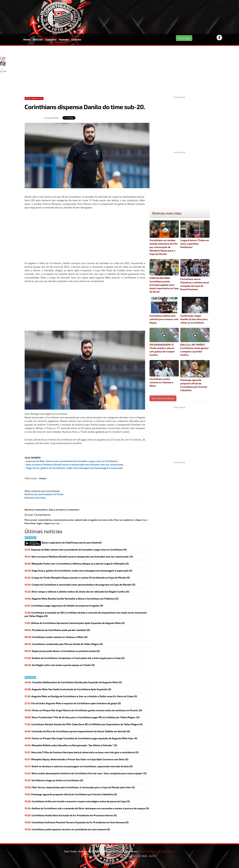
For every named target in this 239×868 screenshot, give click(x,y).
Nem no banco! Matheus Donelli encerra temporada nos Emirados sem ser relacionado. (75, 464)
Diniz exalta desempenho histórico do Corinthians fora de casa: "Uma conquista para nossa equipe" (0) (86, 773)
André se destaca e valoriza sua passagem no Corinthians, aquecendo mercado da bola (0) (79, 766)
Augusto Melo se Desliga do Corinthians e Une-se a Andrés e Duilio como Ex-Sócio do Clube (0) (81, 696)
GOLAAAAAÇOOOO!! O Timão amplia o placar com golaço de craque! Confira (164, 342)
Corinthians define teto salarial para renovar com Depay (164, 310)
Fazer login (184, 38)
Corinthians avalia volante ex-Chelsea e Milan (164, 374)
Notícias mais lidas (35, 498)
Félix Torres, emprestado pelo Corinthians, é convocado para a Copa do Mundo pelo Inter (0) (80, 787)
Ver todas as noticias (163, 398)
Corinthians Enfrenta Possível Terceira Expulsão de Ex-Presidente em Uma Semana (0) (77, 822)
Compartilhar (51, 118)
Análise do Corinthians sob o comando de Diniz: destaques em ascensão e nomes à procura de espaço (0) (87, 808)
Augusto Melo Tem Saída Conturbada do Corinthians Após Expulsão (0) (68, 689)
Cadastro (51, 39)
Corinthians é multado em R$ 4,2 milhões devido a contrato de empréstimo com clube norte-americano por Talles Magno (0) (86, 614)
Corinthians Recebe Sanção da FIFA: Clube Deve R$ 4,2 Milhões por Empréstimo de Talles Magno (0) (84, 724)
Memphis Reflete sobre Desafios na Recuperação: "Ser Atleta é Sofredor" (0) (71, 745)
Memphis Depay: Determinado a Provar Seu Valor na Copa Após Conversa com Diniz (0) (77, 759)
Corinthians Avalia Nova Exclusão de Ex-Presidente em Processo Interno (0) (71, 815)
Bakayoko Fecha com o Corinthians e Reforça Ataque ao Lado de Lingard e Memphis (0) (77, 564)
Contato (76, 39)
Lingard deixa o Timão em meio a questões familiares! (195, 234)
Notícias (38, 39)
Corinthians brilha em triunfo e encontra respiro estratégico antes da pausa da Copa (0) (77, 801)
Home (27, 39)
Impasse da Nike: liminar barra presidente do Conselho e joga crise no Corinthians (72, 461)
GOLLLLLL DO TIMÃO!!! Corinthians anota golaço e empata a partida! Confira (195, 342)
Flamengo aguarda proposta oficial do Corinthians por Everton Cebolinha (195, 376)
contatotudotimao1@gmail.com (158, 851)
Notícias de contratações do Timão (44, 494)
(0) (76, 550)
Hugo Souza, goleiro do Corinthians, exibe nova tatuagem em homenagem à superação (74, 468)
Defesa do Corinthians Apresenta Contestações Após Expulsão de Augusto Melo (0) (75, 623)
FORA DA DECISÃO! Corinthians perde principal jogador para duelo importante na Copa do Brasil (164, 276)
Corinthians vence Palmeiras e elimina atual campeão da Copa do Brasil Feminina (195, 275)
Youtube (64, 39)
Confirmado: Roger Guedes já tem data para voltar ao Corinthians (195, 310)
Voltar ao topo (120, 863)
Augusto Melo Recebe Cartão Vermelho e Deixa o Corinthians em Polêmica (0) (72, 599)
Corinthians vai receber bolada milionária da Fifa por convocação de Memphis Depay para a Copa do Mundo (164, 238)
